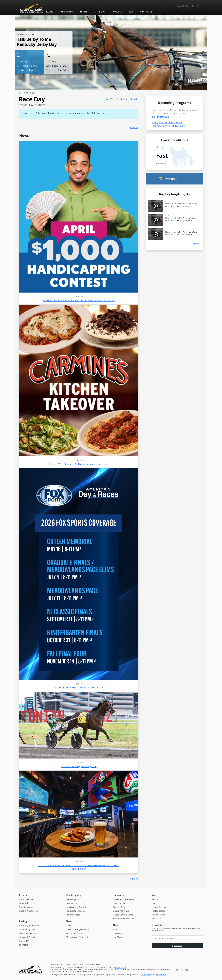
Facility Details (158, 911)
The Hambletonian (28, 907)
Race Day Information (29, 926)
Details (20, 70)
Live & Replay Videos (29, 933)
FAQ (74, 964)
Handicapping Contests (77, 907)
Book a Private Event (29, 911)
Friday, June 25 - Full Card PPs (167, 123)
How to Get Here (159, 907)
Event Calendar (26, 899)
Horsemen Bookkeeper (123, 919)
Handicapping (67, 12)
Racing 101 (24, 941)
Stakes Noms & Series (123, 915)
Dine (154, 903)
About (115, 929)
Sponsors (24, 945)
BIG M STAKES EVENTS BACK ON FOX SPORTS (79, 688)
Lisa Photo (118, 937)
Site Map (81, 964)
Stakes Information (121, 911)
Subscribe (177, 946)
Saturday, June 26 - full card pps (169, 126)
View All (134, 127)
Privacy (68, 964)
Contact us (146, 12)
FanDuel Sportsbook (75, 911)
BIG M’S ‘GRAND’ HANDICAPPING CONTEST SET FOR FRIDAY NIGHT (79, 300)
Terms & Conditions (57, 964)
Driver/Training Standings (78, 929)
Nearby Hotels (158, 915)
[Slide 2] (111, 86)
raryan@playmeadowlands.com (83, 971)
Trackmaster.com (161, 117)
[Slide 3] (114, 86)
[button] (199, 6)
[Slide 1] (108, 86)
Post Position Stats (75, 933)
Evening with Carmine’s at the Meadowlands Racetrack (79, 464)
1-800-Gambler (146, 975)
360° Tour (156, 919)
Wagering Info (72, 899)
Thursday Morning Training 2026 (79, 766)
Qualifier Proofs (120, 907)
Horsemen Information (123, 899)
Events (84, 12)
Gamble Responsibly (93, 964)
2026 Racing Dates (28, 929)
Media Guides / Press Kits (78, 937)
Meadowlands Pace (28, 903)
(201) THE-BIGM (121, 968)
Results (134, 99)
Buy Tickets (35, 70)
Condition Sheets (120, 903)
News (131, 12)
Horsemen (117, 12)
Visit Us (155, 899)
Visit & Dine (100, 12)
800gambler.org (161, 975)
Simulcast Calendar (28, 937)
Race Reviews (72, 903)
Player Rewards (73, 915)
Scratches (122, 99)
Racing (50, 12)
